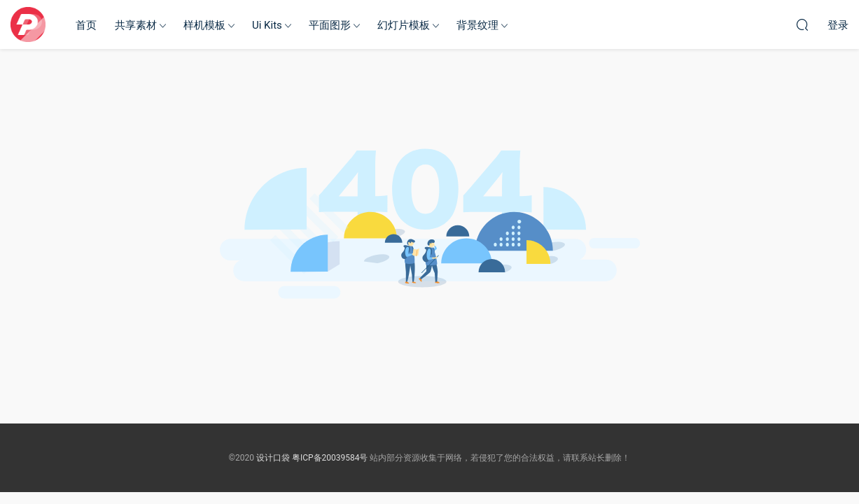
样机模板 (204, 25)
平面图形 (330, 25)
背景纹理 (477, 25)
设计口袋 (28, 24)
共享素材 (136, 25)
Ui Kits (267, 25)
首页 (86, 25)
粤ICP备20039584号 (330, 458)
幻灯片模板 (404, 25)
